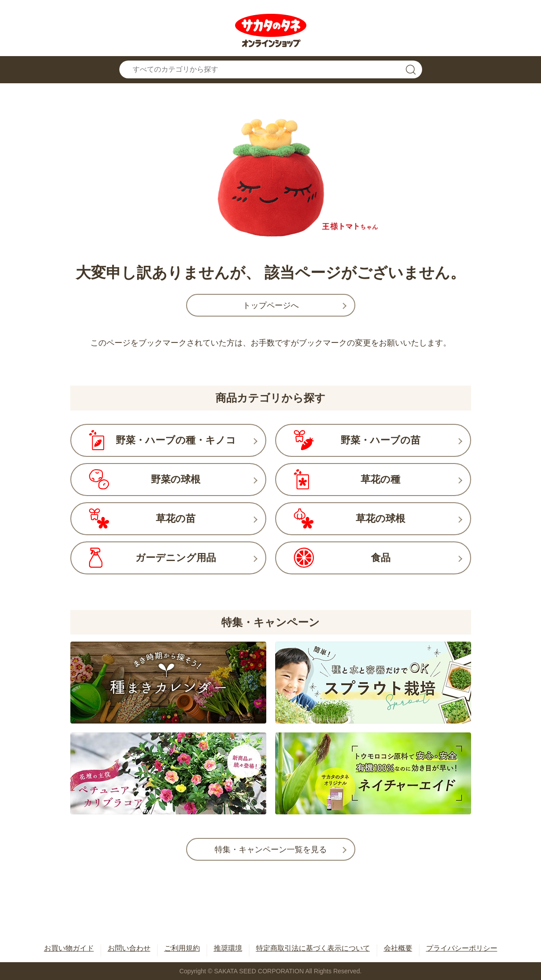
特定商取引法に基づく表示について (313, 948)
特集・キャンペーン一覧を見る (271, 850)
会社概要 (398, 948)
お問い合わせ (129, 948)
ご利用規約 (182, 948)
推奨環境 (228, 948)
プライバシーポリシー (462, 948)
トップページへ (271, 305)
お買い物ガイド (69, 948)
